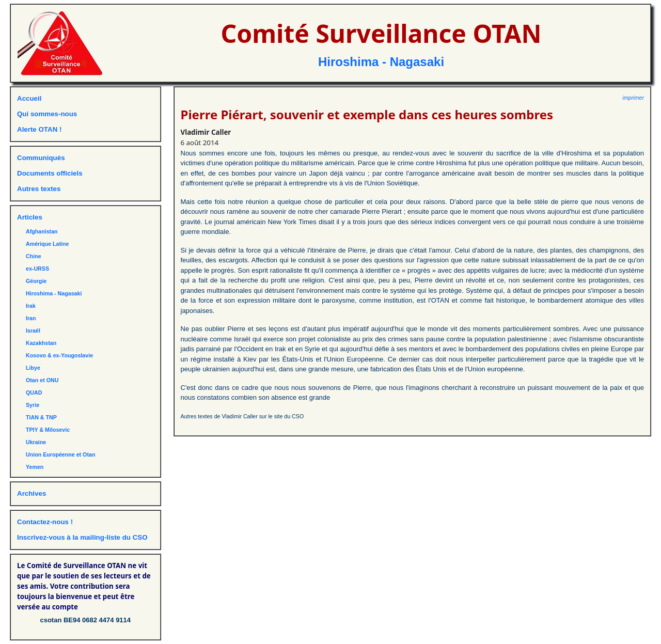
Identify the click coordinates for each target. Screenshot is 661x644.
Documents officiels (50, 173)
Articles (30, 217)
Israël (33, 331)
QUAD (34, 392)
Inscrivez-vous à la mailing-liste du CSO (82, 537)
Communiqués (41, 158)
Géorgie (36, 281)
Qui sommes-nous (47, 114)
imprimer (633, 98)
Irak (31, 306)
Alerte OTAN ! (39, 129)
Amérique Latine (48, 244)
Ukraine (36, 442)
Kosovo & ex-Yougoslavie (59, 355)
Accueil (29, 98)
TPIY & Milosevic (48, 430)
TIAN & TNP (41, 417)
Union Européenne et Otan (60, 454)
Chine (34, 256)
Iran (31, 318)
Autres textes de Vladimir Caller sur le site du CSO (242, 416)
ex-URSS (37, 269)
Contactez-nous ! (45, 522)
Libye (33, 368)
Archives (32, 493)
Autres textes (39, 189)
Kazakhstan (41, 343)
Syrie (33, 405)
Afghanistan (42, 231)
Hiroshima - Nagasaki (381, 62)
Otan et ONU (42, 380)
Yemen (35, 467)
